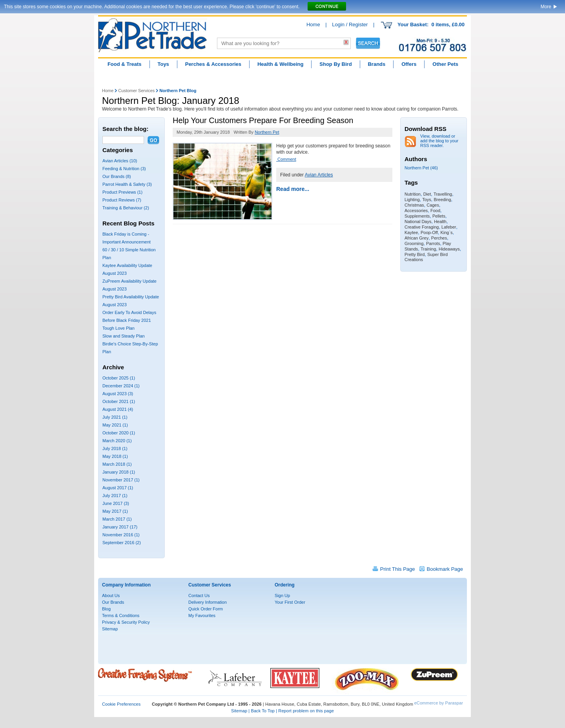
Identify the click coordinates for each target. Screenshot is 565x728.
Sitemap (110, 629)
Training (428, 249)
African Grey (416, 238)
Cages (433, 205)
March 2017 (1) (117, 519)
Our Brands (113, 602)
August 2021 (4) (118, 409)
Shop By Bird (335, 64)
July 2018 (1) (115, 448)
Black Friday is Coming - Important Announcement (127, 238)
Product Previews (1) (122, 192)
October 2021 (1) (119, 401)
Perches (439, 238)
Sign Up (282, 595)
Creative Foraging (422, 227)
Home (313, 25)
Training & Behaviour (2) (126, 208)
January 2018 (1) (119, 472)
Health (440, 221)
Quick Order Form (206, 609)
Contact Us (199, 595)
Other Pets (445, 64)
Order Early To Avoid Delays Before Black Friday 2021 (129, 316)
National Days (418, 221)
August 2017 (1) (118, 488)
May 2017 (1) (115, 511)
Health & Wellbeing (281, 64)
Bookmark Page (445, 569)
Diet (427, 194)
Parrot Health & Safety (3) (127, 184)
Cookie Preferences (121, 704)
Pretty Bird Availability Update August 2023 (131, 301)
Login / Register (350, 25)
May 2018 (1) (115, 456)
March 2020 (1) (117, 441)
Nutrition (413, 194)
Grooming (414, 243)
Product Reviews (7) (122, 200)
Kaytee (411, 232)
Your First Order (290, 602)
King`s (446, 232)
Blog (106, 609)
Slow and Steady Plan (124, 336)
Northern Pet (267, 132)
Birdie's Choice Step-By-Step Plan (130, 348)
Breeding (443, 200)
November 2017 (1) (121, 480)
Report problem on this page (306, 711)
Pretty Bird (415, 254)
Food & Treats (125, 64)
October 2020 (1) (119, 433)
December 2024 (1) (121, 386)
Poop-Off (429, 232)
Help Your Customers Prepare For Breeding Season (263, 120)
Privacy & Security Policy (126, 622)
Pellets (439, 216)
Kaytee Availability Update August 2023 (127, 269)
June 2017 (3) (116, 503)
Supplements (417, 216)
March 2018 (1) (117, 464)
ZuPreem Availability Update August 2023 (129, 285)
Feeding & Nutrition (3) (124, 169)
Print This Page (398, 569)
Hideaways (449, 249)
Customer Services (136, 91)
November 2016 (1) (121, 535)
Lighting (412, 200)
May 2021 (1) (115, 425)
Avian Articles (319, 175)
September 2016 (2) (122, 543)
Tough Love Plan (118, 328)
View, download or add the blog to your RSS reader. (439, 141)
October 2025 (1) (119, 378)
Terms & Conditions (121, 615)
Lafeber (449, 227)
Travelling (443, 194)
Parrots (433, 243)
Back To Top (263, 711)
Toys (163, 64)
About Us (111, 595)
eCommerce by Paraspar (439, 703)
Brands (376, 64)
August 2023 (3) (118, 394)
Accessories (416, 211)
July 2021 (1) (115, 417)
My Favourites (202, 615)
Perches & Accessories (213, 64)
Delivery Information (208, 602)
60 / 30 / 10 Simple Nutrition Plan (129, 254)
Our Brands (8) (117, 176)
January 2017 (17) (120, 527)
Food (435, 211)
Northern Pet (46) (421, 168)
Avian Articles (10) (120, 161)
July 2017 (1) (115, 496)
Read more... (293, 189)
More (546, 7)
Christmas (414, 205)
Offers (409, 64)
